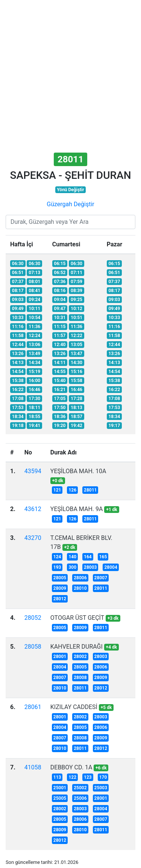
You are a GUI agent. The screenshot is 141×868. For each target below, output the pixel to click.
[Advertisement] (70, 77)
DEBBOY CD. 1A (71, 767)
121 (57, 490)
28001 (60, 657)
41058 (33, 767)
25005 (60, 798)
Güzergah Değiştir (70, 204)
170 (103, 777)
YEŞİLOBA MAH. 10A (78, 471)
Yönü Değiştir (70, 190)
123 (88, 777)
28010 (80, 588)
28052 (33, 618)
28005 (60, 578)
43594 (33, 471)
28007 (101, 578)
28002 (80, 657)
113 (57, 777)
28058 (33, 647)
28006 (80, 578)
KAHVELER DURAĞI (77, 647)
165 (103, 557)
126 (72, 490)
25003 (101, 788)
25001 (60, 788)
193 (57, 567)
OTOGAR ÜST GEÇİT (77, 618)
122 (72, 777)
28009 (60, 588)
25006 (80, 798)
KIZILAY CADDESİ (74, 707)
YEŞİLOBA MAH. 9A (77, 509)
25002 (80, 788)
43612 (33, 509)
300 (72, 567)
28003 (90, 567)
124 (57, 557)
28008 (80, 678)
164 (88, 557)
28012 (60, 599)
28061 (33, 707)
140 (72, 557)
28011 (90, 490)
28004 (111, 567)
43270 (33, 538)
